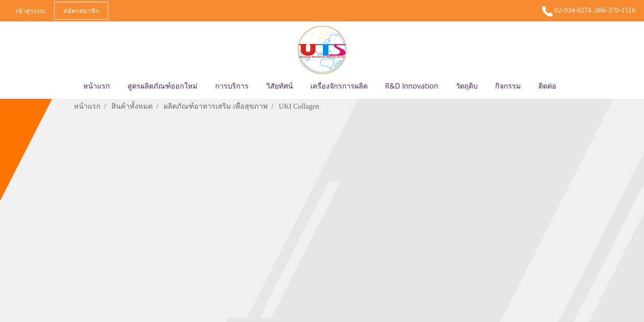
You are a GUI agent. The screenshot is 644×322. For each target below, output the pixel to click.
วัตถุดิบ (467, 86)
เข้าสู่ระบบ (30, 11)
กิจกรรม (508, 86)
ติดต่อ (547, 86)
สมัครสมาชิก (81, 11)
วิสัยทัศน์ (280, 86)
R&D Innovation (412, 86)
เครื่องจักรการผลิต (339, 86)
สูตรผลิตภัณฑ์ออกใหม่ (163, 86)
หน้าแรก (97, 86)
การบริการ (232, 86)
